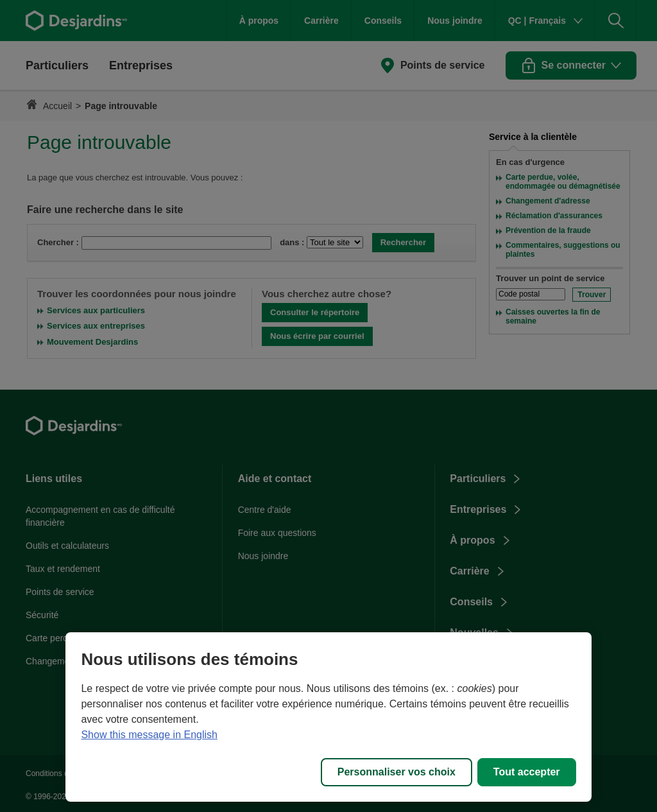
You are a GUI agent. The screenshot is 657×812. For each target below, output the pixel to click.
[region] (328, 717)
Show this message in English (149, 735)
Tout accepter (527, 772)
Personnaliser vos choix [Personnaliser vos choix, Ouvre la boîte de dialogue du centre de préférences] (397, 772)
